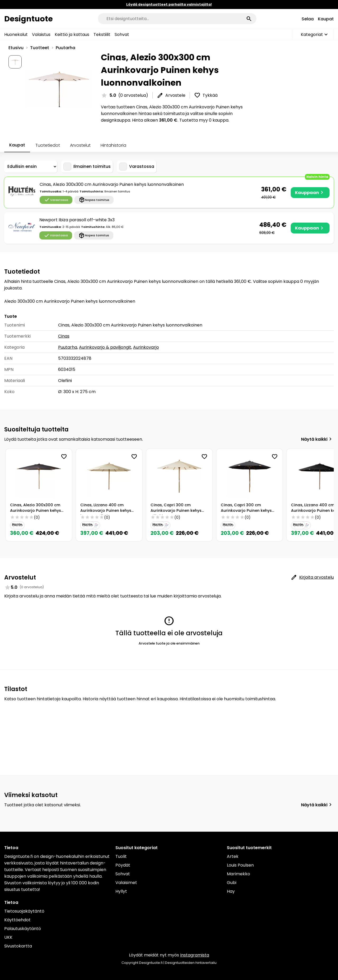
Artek (233, 856)
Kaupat (326, 19)
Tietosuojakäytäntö (24, 911)
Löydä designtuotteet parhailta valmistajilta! (169, 4)
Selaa (308, 19)
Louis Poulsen (240, 865)
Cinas (64, 336)
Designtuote (29, 19)
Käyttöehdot (17, 920)
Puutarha (65, 48)
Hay (231, 891)
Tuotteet (40, 48)
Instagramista (195, 955)
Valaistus (41, 34)
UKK (8, 937)
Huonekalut (16, 34)
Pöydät (123, 865)
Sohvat (122, 34)
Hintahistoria (113, 145)
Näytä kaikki (317, 439)
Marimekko (238, 874)
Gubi (232, 883)
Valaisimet (126, 883)
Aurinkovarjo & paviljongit (105, 347)
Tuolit (121, 856)
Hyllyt (121, 891)
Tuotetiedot (48, 145)
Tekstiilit (102, 34)
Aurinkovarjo (146, 347)
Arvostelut (80, 145)
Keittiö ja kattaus (72, 34)
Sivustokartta (18, 946)
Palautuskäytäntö (23, 929)
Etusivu (16, 48)
